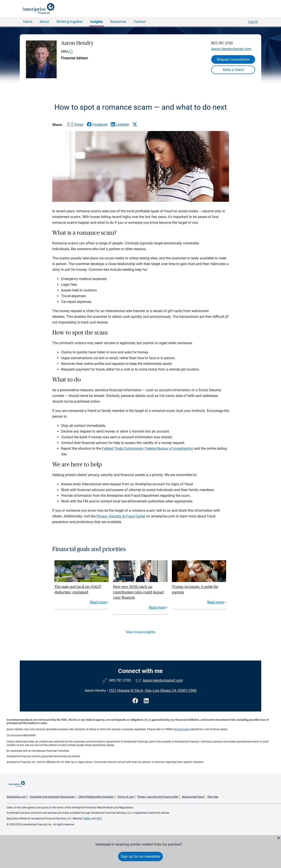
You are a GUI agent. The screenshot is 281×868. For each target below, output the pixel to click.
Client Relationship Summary (96, 797)
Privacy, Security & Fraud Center (121, 516)
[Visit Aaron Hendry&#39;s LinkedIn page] (146, 701)
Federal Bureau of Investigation (169, 449)
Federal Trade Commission (123, 449)
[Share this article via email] (75, 125)
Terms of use (125, 797)
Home (28, 22)
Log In (253, 22)
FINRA (87, 819)
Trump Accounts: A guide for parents (195, 589)
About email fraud (193, 797)
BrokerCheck (182, 729)
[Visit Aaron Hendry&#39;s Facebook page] (136, 701)
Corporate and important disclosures (52, 797)
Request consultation (233, 59)
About (44, 22)
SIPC (99, 819)
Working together (70, 22)
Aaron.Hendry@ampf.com (231, 49)
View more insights (140, 632)
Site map (213, 797)
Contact (140, 22)
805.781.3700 (222, 43)
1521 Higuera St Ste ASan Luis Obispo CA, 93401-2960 (153, 691)
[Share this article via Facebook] (97, 125)
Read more (98, 602)
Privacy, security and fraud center (158, 797)
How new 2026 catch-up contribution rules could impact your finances (139, 592)
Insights (96, 22)
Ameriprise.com (16, 797)
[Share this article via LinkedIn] (120, 125)
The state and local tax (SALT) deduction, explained (78, 589)
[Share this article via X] (135, 124)
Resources (118, 22)
